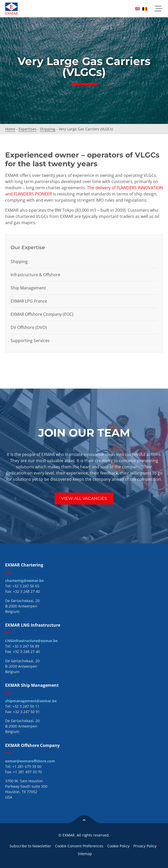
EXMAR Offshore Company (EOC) (42, 314)
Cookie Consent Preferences (79, 846)
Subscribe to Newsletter (30, 846)
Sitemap (85, 854)
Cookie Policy (118, 846)
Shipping (48, 129)
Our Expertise (28, 247)
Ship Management (28, 288)
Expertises (28, 129)
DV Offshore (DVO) (29, 327)
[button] (158, 9)
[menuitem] (138, 9)
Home (10, 129)
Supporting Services (30, 341)
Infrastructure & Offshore (35, 275)
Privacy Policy (145, 846)
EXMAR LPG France (29, 301)
